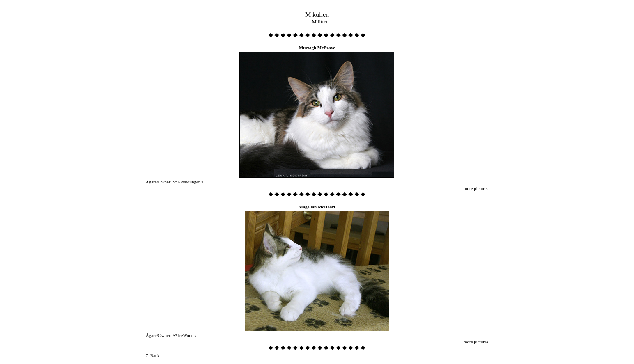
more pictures (476, 188)
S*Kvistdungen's (188, 182)
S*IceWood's (184, 335)
